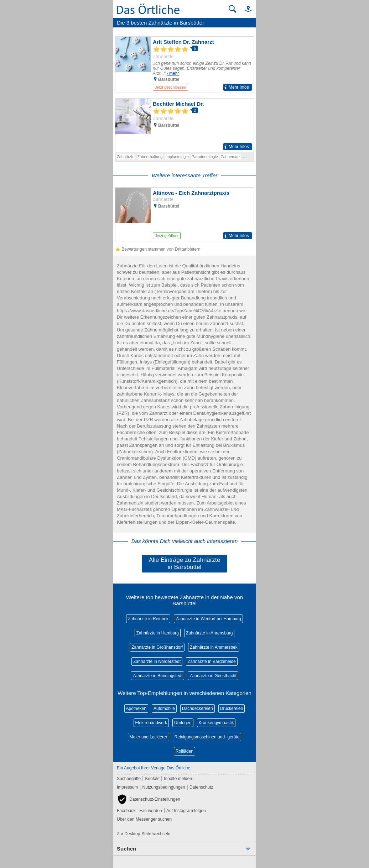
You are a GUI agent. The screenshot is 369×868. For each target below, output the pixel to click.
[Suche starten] (233, 9)
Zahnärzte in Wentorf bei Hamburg (208, 619)
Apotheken (136, 708)
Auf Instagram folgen (186, 811)
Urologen (183, 723)
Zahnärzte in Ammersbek (214, 647)
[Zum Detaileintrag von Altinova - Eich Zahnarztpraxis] (184, 214)
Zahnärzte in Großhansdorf (157, 647)
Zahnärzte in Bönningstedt (157, 676)
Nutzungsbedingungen (164, 787)
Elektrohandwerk (151, 723)
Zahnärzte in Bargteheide (212, 662)
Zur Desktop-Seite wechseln (144, 834)
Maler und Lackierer (149, 737)
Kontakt (152, 779)
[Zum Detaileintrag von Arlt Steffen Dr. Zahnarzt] (184, 65)
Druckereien (232, 708)
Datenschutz (201, 787)
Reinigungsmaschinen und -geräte (207, 737)
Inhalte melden (178, 779)
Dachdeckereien (198, 708)
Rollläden (184, 751)
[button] (245, 9)
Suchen (126, 849)
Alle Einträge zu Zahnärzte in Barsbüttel (184, 563)
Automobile (164, 708)
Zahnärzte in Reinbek (148, 619)
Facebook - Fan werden (139, 811)
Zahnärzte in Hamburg (158, 633)
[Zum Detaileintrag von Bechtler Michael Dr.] (184, 125)
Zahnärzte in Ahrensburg (209, 633)
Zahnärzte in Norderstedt (157, 662)
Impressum (127, 787)
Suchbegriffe (129, 779)
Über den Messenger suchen (144, 819)
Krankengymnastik (216, 723)
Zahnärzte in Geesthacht (213, 676)
